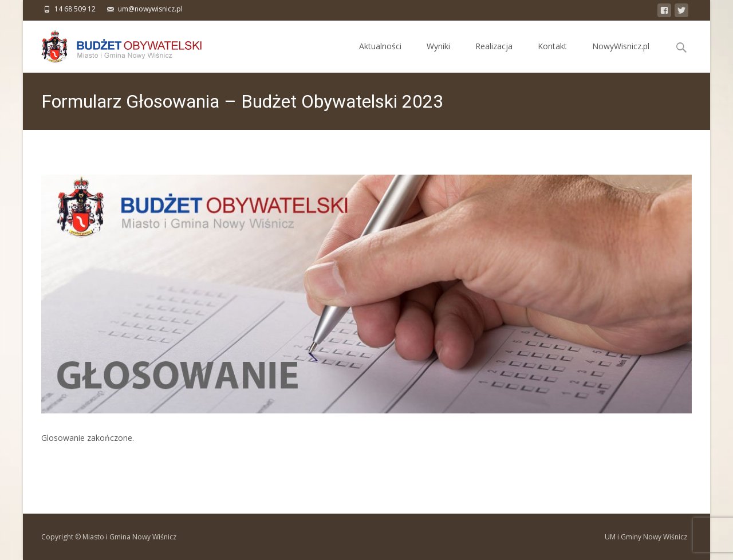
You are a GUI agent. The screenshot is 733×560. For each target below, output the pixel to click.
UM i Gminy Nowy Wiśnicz (646, 537)
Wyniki (438, 56)
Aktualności (380, 56)
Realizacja (494, 56)
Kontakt (552, 56)
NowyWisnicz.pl (621, 56)
